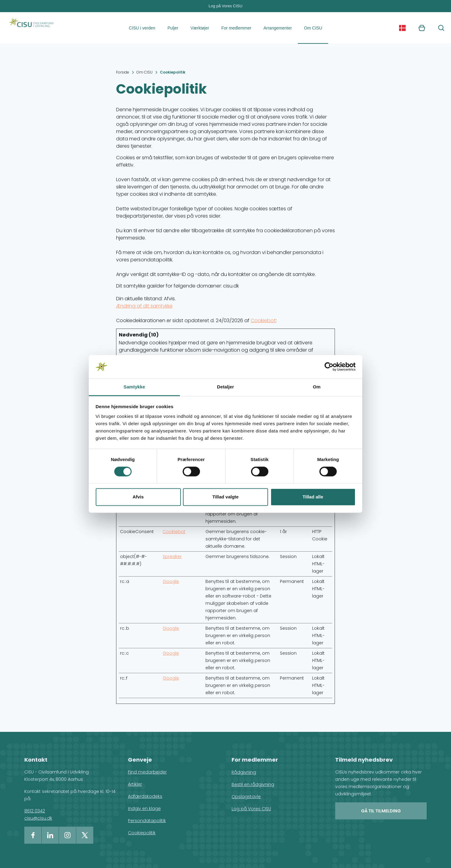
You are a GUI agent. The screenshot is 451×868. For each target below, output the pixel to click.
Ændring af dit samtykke (144, 306)
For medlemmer (236, 28)
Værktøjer (200, 28)
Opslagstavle (246, 797)
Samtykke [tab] (134, 387)
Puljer (173, 28)
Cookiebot (263, 320)
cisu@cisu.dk (38, 818)
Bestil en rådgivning (253, 784)
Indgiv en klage (144, 808)
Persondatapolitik (147, 821)
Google (171, 581)
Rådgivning (244, 772)
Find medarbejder (147, 772)
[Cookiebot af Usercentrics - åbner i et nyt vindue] (329, 367)
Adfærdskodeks (145, 796)
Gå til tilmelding (381, 811)
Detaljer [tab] (225, 387)
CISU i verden (142, 28)
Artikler (135, 784)
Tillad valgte (225, 497)
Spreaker (172, 556)
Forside (123, 72)
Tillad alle (313, 497)
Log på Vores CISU (225, 6)
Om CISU (313, 28)
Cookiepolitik (173, 72)
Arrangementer (278, 28)
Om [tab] (317, 387)
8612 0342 (35, 811)
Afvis (138, 497)
